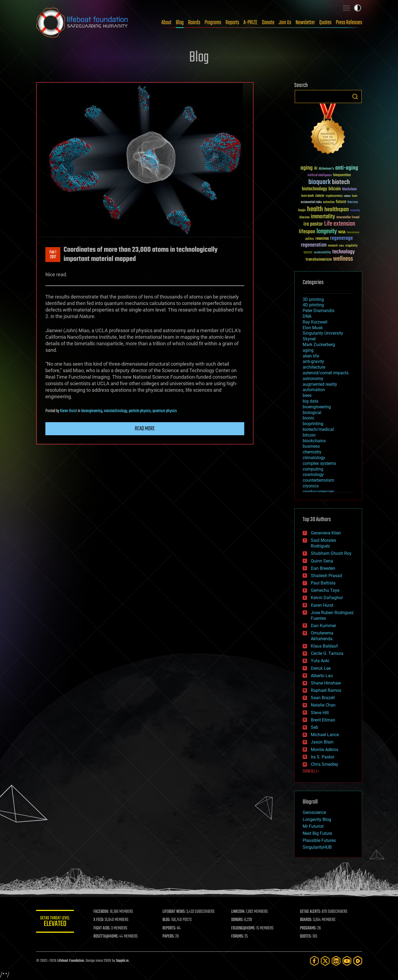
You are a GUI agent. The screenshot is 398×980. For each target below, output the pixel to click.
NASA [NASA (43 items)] (342, 232)
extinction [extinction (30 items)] (329, 202)
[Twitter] (325, 961)
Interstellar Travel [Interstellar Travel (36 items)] (348, 218)
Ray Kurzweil (315, 322)
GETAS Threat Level (55, 922)
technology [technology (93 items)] (344, 252)
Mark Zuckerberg (319, 345)
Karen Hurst (68, 411)
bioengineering (92, 411)
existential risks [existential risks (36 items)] (311, 202)
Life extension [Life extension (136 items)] (340, 224)
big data (311, 401)
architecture (314, 367)
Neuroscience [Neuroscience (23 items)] (353, 233)
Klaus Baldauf (324, 646)
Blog (180, 23)
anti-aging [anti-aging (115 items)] (347, 168)
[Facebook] (314, 961)
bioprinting (313, 424)
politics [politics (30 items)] (310, 239)
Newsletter (305, 23)
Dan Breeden (323, 568)
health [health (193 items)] (315, 209)
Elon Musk (313, 328)
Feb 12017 (53, 255)
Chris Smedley (325, 764)
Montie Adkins (325, 750)
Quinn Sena (322, 561)
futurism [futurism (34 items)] (353, 203)
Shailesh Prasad (326, 576)
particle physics (140, 411)
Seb (314, 727)
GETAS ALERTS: (310, 912)
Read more (145, 429)
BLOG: (166, 920)
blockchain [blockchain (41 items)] (349, 189)
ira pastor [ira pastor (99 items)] (313, 224)
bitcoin (309, 435)
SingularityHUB (317, 847)
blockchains (314, 441)
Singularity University (323, 333)
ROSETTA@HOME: (106, 937)
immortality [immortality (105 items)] (323, 217)
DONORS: (237, 920)
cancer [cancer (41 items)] (320, 196)
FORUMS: (237, 937)
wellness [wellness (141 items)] (343, 259)
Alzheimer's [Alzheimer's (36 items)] (326, 169)
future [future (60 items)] (341, 202)
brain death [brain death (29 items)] (308, 196)
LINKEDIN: (238, 912)
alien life (311, 356)
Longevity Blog (317, 819)
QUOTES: (306, 937)
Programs (213, 23)
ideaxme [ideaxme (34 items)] (304, 218)
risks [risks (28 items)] (341, 246)
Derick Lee (321, 668)
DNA (307, 316)
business (311, 446)
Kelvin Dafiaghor (327, 598)
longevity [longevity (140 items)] (327, 232)
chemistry (312, 452)
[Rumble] (358, 961)
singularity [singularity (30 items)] (351, 246)
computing (313, 469)
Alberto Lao (322, 676)
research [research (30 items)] (333, 246)
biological (312, 413)
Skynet (309, 339)
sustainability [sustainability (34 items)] (322, 253)
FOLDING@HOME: (243, 928)
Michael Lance (325, 735)
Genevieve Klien (326, 533)
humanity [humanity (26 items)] (355, 211)
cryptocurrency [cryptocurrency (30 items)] (334, 196)
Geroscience (314, 812)
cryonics (311, 486)
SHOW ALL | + (311, 771)
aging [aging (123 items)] (307, 168)
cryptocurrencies (318, 492)
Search (355, 97)
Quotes (325, 23)
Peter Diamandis (319, 311)
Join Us (285, 23)
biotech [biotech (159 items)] (341, 182)
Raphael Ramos (326, 690)
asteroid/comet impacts (326, 373)
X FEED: (99, 920)
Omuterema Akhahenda (322, 636)
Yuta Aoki (320, 661)
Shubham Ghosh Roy (331, 553)
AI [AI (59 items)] (316, 169)
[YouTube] (347, 961)
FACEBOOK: (101, 912)
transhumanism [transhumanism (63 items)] (319, 259)
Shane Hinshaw (326, 683)
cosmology (313, 475)
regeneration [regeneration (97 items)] (314, 245)
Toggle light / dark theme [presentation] (358, 8)
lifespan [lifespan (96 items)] (307, 232)
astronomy (313, 379)
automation (314, 390)
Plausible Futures (319, 840)
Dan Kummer (323, 626)
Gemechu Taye (325, 590)
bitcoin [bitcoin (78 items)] (335, 189)
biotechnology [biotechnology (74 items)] (314, 189)
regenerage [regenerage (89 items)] (341, 238)
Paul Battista (323, 583)
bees (307, 395)
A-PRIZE (250, 23)
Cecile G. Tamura (327, 653)
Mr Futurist (313, 826)
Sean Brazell (323, 698)
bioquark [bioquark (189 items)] (319, 182)
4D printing (313, 305)
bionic (308, 418)
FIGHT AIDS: (102, 928)
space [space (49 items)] (308, 252)
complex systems (319, 463)
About (166, 23)
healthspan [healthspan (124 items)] (337, 210)
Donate (268, 23)
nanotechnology (115, 411)
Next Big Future (317, 833)
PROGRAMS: (308, 928)
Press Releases (349, 23)
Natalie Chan (323, 705)
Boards (194, 23)
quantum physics (165, 411)
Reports (232, 23)
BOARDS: (306, 920)
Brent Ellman (323, 720)
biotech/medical (318, 429)
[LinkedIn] (336, 961)
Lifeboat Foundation (71, 961)
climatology (314, 458)
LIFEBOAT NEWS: (174, 912)
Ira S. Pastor (322, 757)
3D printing (313, 299)
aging (308, 350)
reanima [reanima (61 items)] (322, 239)
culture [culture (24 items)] (347, 196)
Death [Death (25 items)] (355, 196)
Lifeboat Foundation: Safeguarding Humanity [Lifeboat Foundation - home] (82, 23)
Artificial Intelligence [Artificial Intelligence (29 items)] (320, 175)
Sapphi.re (122, 961)
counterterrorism (318, 480)
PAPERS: (168, 937)
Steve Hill (320, 713)
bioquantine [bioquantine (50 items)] (342, 175)
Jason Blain (322, 742)
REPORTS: (169, 928)
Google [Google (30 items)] (302, 211)
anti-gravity (313, 361)
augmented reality (320, 384)
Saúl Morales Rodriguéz (323, 543)
